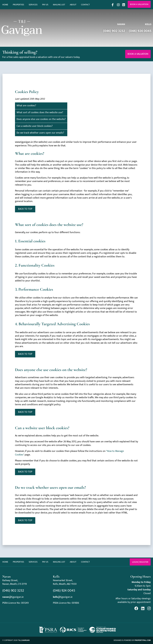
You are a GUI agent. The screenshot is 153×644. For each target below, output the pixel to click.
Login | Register (140, 562)
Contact (85, 5)
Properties (18, 5)
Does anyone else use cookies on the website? (41, 119)
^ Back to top (25, 520)
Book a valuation (139, 4)
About (73, 5)
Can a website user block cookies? (35, 126)
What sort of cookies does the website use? (40, 112)
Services (33, 5)
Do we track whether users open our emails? (40, 133)
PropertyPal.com (143, 640)
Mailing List (59, 5)
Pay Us (45, 5)
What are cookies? (26, 106)
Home (5, 5)
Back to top (25, 209)
